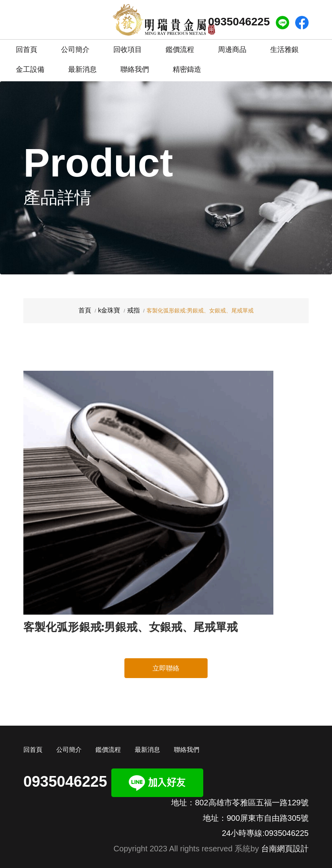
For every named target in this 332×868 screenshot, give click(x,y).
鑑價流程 (180, 47)
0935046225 (239, 22)
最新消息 (82, 66)
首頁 (85, 310)
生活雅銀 (284, 50)
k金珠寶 (109, 310)
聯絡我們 (135, 66)
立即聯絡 (166, 668)
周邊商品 (232, 50)
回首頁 (27, 47)
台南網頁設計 (285, 849)
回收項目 (128, 47)
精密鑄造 (187, 66)
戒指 (134, 310)
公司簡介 (75, 47)
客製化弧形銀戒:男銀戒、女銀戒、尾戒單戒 (131, 627)
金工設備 (30, 69)
